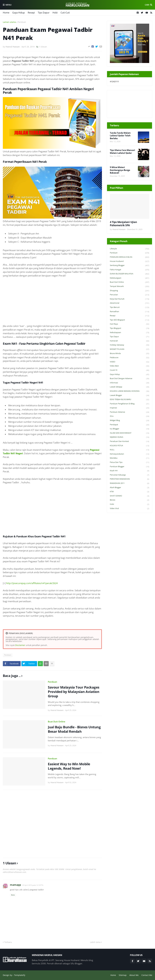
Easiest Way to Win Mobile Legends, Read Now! (69, 766)
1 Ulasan (43, 47)
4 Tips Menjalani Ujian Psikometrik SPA (123, 224)
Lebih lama (95, 942)
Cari (147, 5)
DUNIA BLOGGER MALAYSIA (130, 274)
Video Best (130, 366)
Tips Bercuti (130, 307)
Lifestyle (130, 249)
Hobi (55, 13)
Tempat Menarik (130, 286)
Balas (13, 895)
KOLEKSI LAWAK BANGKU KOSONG (130, 391)
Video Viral (130, 508)
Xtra (130, 416)
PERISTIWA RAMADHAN (130, 479)
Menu (8, 5)
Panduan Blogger (130, 467)
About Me (134, 975)
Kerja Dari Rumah (130, 299)
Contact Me (147, 975)
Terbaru (8, 942)
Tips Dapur (44, 13)
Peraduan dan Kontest (130, 441)
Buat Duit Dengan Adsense (130, 379)
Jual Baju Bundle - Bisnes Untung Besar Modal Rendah (74, 729)
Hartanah (130, 341)
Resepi (31, 13)
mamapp (15, 885)
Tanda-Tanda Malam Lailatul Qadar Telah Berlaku (120, 136)
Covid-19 (130, 370)
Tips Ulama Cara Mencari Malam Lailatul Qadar (122, 152)
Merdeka (130, 458)
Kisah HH (130, 471)
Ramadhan (130, 312)
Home (6, 13)
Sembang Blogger (130, 265)
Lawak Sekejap (130, 387)
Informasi (130, 383)
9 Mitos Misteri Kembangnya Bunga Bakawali (120, 170)
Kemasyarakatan (130, 454)
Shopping (130, 291)
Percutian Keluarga (130, 475)
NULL (130, 450)
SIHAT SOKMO (130, 496)
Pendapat (130, 425)
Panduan (22, 22)
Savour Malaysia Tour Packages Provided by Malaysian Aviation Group (74, 692)
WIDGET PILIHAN (130, 349)
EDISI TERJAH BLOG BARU (130, 400)
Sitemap (123, 975)
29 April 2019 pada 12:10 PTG (33, 885)
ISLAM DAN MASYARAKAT (130, 433)
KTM (130, 492)
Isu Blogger (130, 429)
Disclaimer (20, 645)
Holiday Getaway (130, 345)
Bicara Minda (130, 354)
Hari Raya (130, 324)
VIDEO (130, 362)
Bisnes (130, 500)
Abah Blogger (130, 488)
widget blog (130, 420)
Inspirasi (130, 408)
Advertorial (130, 303)
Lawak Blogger (130, 395)
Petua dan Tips (130, 462)
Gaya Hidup (19, 13)
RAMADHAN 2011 (130, 483)
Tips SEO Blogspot (130, 320)
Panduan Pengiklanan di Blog (130, 404)
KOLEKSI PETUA (130, 446)
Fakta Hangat (130, 270)
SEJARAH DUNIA (130, 437)
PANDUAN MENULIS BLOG (130, 257)
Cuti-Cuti (65, 13)
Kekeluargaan (130, 278)
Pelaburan (130, 358)
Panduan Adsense (130, 412)
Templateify (20, 975)
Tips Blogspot (130, 328)
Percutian (130, 295)
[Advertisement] (52, 301)
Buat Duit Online (57, 722)
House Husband (130, 261)
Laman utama (9, 22)
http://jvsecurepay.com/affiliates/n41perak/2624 (32, 583)
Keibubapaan (130, 333)
